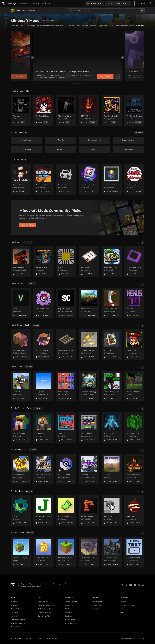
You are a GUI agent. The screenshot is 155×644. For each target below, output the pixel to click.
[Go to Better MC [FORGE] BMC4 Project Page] (89, 469)
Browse (24, 3)
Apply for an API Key (45, 613)
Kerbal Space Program (18, 620)
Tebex (122, 609)
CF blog (68, 609)
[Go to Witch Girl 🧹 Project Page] (134, 345)
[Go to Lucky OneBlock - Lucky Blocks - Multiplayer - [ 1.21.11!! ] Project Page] (43, 552)
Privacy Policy (29, 638)
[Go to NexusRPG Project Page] (134, 303)
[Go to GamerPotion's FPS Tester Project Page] (134, 552)
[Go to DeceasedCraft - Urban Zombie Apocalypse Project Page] (43, 469)
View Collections (28, 225)
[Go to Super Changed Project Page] (66, 303)
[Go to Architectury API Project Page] (89, 511)
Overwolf (123, 602)
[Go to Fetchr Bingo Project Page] (66, 386)
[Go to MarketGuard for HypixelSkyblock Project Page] (112, 262)
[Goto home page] (10, 3)
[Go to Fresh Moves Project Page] (43, 428)
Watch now (105, 76)
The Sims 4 (14, 613)
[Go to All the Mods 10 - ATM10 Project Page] (21, 469)
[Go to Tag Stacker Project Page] (21, 179)
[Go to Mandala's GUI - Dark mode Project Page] (89, 428)
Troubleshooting (98, 605)
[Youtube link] (131, 585)
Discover (21, 10)
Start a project (43, 602)
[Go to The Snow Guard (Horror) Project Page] (66, 110)
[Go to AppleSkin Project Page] (134, 511)
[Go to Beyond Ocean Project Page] (43, 179)
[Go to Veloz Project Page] (21, 303)
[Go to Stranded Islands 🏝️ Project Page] (89, 386)
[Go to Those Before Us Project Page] (89, 303)
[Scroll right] (143, 243)
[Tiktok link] (126, 585)
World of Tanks (16, 627)
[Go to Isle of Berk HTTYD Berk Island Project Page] (89, 552)
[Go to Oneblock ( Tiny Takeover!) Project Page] (21, 552)
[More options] (151, 3)
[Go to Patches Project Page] (66, 262)
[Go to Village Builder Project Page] (89, 262)
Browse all (139, 132)
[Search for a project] (104, 11)
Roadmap (68, 616)
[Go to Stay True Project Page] (66, 428)
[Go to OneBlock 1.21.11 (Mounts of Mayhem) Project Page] (66, 552)
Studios (46, 3)
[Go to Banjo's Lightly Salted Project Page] (112, 303)
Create (35, 3)
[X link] (139, 585)
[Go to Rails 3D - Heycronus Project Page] (66, 345)
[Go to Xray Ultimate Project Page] (112, 428)
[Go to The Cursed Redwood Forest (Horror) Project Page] (134, 110)
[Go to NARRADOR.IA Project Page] (43, 262)
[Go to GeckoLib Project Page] (21, 511)
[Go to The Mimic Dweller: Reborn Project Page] (112, 110)
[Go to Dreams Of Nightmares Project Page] (134, 386)
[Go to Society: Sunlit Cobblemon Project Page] (134, 179)
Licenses (39, 638)
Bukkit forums (70, 620)
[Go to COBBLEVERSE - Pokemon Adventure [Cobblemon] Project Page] (66, 469)
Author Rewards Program (46, 609)
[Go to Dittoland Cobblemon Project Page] (43, 303)
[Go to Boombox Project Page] (66, 179)
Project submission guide (46, 605)
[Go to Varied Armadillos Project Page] (21, 345)
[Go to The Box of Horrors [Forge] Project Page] (43, 110)
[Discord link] (135, 585)
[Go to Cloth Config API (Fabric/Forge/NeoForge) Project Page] (66, 511)
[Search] (142, 11)
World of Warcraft (17, 609)
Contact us (96, 609)
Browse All (32, 10)
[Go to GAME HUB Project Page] (21, 386)
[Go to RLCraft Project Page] (112, 469)
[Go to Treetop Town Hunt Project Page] (112, 386)
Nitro (121, 613)
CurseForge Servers (72, 623)
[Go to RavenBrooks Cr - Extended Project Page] (21, 262)
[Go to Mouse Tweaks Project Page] (112, 511)
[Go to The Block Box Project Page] (112, 179)
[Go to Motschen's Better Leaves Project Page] (134, 428)
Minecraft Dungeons (18, 623)
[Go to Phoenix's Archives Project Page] (134, 262)
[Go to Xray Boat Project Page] (112, 345)
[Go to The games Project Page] (43, 386)
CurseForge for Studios (127, 605)
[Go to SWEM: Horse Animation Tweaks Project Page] (43, 345)
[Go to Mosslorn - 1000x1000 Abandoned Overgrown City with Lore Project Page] (112, 552)
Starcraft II (14, 616)
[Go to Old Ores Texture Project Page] (89, 345)
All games (14, 602)
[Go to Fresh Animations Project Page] (21, 428)
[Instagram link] (122, 585)
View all (27, 242)
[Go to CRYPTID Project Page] (89, 110)
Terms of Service (16, 638)
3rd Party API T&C (44, 616)
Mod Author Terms (51, 638)
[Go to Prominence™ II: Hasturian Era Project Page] (134, 469)
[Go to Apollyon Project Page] (21, 110)
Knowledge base (98, 602)
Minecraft (14, 605)
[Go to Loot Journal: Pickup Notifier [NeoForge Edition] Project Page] (89, 179)
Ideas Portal (69, 605)
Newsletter (69, 613)
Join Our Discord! (71, 602)
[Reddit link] (143, 585)
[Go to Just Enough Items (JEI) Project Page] (43, 511)
